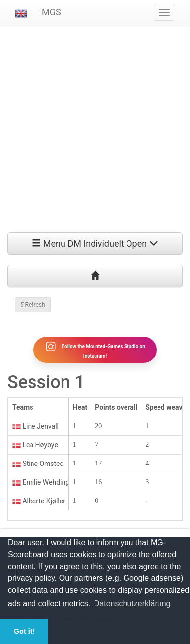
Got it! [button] (24, 631)
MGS (51, 12)
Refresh (33, 305)
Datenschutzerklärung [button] (132, 603)
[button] (21, 12)
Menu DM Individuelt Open (95, 243)
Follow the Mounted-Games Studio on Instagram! (95, 350)
